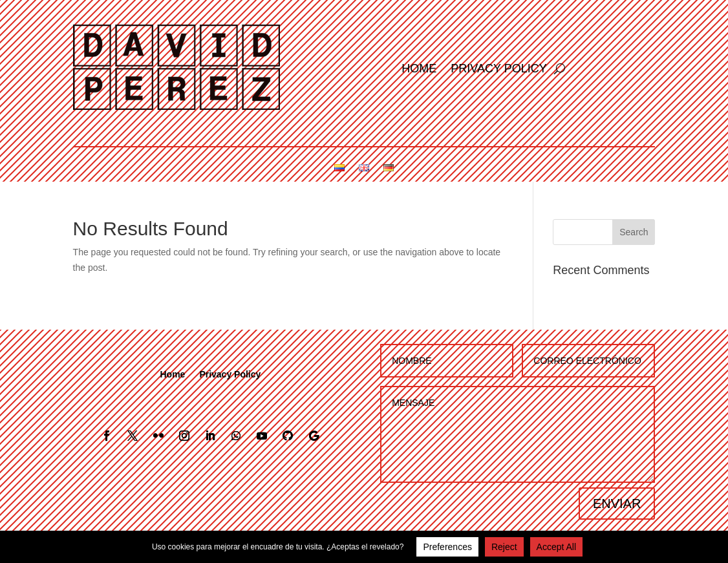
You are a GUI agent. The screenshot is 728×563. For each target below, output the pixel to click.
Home (419, 69)
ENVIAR (617, 504)
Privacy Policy (498, 69)
